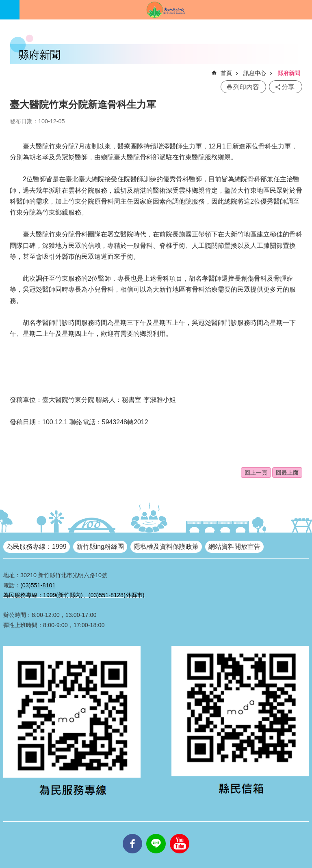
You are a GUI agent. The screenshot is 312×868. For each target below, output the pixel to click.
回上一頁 (256, 473)
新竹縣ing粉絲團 (100, 547)
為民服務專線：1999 (37, 547)
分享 (288, 87)
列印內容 (246, 87)
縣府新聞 (289, 73)
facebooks (132, 834)
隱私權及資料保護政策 (166, 547)
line (156, 834)
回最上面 (287, 473)
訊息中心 (255, 73)
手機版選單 (10, 10)
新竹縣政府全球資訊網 (166, 10)
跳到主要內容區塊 (4, 4)
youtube (180, 834)
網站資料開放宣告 (234, 547)
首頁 (226, 73)
